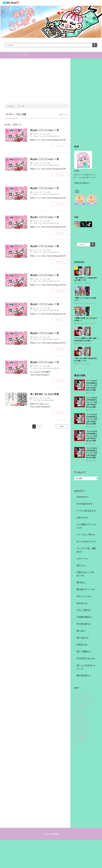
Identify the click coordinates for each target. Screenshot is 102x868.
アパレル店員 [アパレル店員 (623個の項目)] (82, 705)
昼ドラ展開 (82, 651)
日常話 (80, 645)
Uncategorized (83, 504)
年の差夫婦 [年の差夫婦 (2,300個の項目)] (82, 732)
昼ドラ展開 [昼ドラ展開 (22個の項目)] (81, 737)
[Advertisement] (37, 85)
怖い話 (80, 631)
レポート (81, 558)
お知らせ (81, 517)
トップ (7, 55)
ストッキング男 (84, 534)
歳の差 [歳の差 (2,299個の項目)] (80, 742)
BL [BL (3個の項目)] (77, 694)
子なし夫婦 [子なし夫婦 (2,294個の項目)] (82, 726)
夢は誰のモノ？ (84, 589)
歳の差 (57, 136)
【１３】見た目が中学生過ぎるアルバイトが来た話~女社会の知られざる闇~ (91, 453)
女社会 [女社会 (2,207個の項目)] (80, 721)
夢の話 (80, 582)
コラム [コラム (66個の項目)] (79, 710)
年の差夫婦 (50, 136)
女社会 (35, 136)
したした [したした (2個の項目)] (80, 699)
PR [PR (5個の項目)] (84, 694)
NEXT (62, 426)
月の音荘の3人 (84, 658)
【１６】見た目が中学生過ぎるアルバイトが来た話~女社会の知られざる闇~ (91, 402)
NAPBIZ (56, 834)
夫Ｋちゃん (82, 596)
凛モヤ (80, 565)
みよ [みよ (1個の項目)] (90, 699)
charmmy (81, 497)
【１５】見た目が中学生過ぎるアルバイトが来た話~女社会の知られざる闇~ (91, 419)
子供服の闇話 (83, 617)
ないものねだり (91, 303)
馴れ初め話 (82, 675)
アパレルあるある (22, 55)
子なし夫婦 (47, 134)
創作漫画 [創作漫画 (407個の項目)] (81, 716)
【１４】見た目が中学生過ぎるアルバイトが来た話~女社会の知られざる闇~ (91, 436)
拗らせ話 (81, 638)
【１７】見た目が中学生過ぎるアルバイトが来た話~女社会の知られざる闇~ (91, 385)
